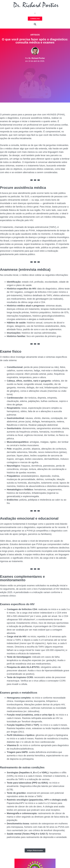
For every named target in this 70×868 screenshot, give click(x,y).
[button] (35, 13)
